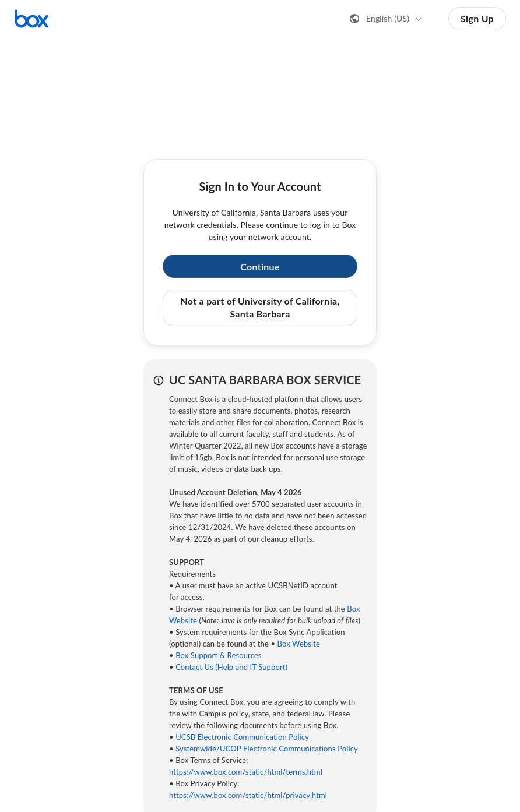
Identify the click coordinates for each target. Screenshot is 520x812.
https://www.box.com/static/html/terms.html (246, 772)
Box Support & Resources (218, 655)
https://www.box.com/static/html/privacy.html (248, 795)
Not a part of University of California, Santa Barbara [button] (260, 307)
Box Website (299, 644)
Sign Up (477, 18)
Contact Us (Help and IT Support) (231, 667)
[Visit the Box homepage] (31, 19)
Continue (260, 266)
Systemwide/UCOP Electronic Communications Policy (267, 749)
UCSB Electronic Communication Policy (242, 737)
